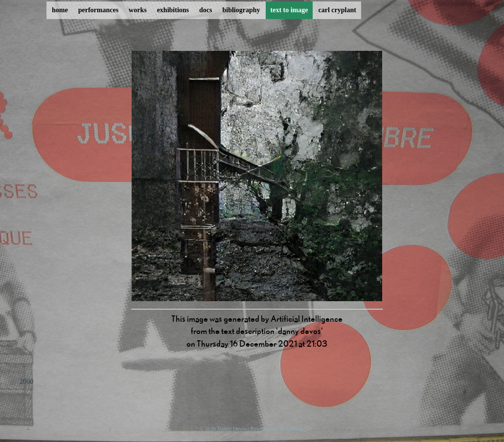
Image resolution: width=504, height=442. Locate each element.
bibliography (241, 10)
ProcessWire (291, 428)
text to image (289, 10)
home (60, 10)
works (138, 10)
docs (206, 10)
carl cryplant (337, 10)
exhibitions (173, 10)
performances (98, 10)
